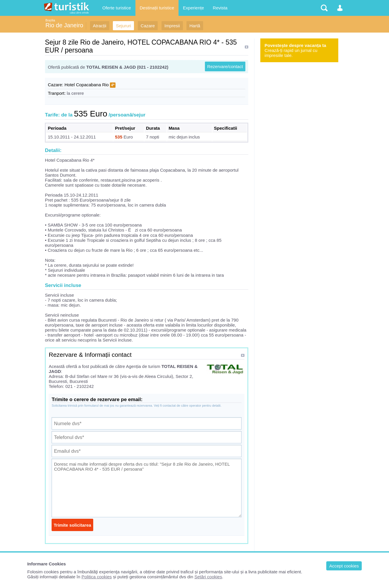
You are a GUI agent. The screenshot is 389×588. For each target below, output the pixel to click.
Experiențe (193, 8)
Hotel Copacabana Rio (87, 85)
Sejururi (123, 26)
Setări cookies (208, 577)
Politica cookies (97, 577)
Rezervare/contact (225, 66)
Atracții (100, 26)
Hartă (195, 26)
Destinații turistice (157, 8)
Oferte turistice (117, 8)
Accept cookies (344, 566)
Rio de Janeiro (64, 25)
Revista (220, 8)
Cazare (148, 26)
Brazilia (50, 20)
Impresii (172, 26)
